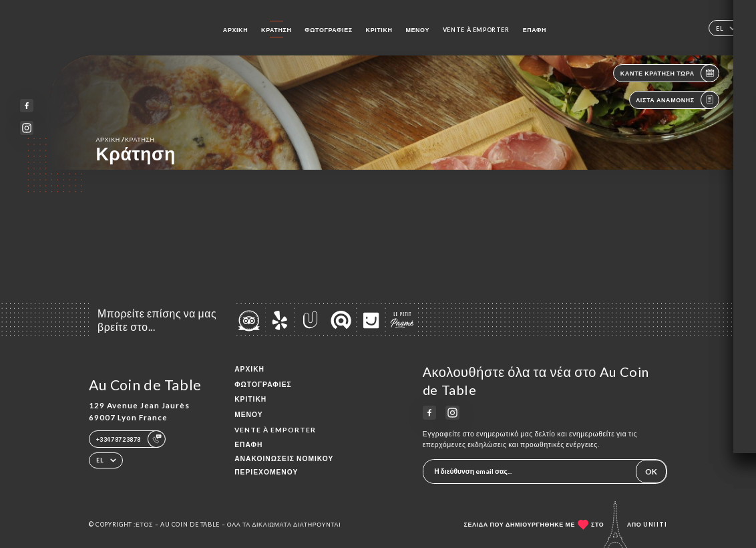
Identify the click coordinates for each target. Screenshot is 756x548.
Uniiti (655, 524)
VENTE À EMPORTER (476, 30)
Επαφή (535, 30)
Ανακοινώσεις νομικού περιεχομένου (284, 465)
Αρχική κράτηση (125, 139)
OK (651, 471)
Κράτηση (276, 30)
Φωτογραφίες (328, 30)
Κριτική (379, 30)
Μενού (417, 30)
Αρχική (235, 30)
